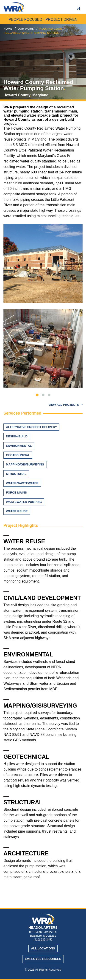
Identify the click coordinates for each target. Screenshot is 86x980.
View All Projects (64, 405)
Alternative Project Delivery (31, 427)
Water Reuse (17, 511)
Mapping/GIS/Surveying (25, 464)
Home (8, 29)
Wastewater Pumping (24, 502)
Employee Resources (43, 959)
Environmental (19, 446)
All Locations (43, 948)
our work (26, 29)
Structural (16, 474)
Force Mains (16, 493)
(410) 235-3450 (43, 940)
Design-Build (17, 436)
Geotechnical (18, 455)
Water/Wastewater (22, 483)
